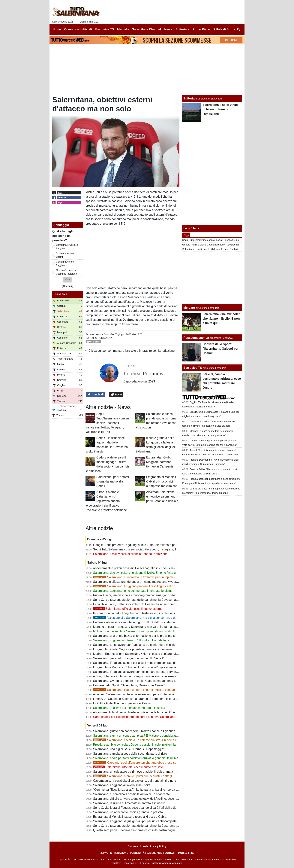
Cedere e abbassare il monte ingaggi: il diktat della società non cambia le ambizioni (148, 622)
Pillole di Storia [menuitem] (224, 29)
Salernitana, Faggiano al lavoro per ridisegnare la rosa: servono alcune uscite (145, 672)
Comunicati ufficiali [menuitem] (78, 29)
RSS (192, 853)
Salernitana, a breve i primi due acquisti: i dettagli (133, 776)
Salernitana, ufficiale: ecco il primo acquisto (128, 767)
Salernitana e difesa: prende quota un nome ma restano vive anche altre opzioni (146, 582)
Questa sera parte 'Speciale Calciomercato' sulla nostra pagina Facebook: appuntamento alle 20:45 (159, 830)
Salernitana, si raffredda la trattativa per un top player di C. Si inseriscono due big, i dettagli (161, 577)
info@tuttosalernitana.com (167, 863)
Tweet (116, 395)
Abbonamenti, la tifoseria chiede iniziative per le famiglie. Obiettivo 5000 (141, 712)
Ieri (193, 235)
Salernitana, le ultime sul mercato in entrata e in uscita (129, 708)
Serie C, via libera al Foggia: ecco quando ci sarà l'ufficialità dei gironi (139, 808)
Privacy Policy (158, 846)
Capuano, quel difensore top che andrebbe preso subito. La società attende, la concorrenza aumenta (167, 763)
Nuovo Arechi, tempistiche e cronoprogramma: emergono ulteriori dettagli (142, 595)
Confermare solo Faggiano (65, 263)
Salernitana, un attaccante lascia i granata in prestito (128, 812)
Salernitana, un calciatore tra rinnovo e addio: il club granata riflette (138, 772)
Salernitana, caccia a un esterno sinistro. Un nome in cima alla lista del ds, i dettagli (156, 740)
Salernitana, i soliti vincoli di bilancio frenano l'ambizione (130, 554)
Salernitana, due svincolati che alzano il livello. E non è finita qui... (137, 573)
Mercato (189, 308)
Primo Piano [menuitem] (201, 29)
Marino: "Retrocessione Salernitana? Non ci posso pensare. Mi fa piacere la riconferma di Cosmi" (158, 654)
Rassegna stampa (196, 338)
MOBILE (183, 853)
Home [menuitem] (57, 29)
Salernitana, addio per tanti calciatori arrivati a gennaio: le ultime (136, 758)
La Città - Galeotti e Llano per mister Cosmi (122, 703)
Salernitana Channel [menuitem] (146, 29)
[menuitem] (238, 29)
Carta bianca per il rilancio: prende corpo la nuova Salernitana (134, 717)
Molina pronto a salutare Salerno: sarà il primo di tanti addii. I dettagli (139, 631)
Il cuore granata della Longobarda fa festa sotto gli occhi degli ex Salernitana (144, 613)
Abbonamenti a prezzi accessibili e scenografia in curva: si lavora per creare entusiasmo (152, 568)
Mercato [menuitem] (123, 29)
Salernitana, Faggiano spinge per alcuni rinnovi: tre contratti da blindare (141, 663)
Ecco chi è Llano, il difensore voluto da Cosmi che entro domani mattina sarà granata (150, 604)
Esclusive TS (193, 368)
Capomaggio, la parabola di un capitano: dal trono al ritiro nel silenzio (139, 781)
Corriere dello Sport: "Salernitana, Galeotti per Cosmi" (129, 685)
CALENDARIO (154, 853)
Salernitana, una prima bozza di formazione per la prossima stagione (139, 636)
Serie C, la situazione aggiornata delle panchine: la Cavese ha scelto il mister (144, 600)
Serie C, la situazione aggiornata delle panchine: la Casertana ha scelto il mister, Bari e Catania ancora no (164, 826)
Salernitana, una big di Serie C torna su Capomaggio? (129, 749)
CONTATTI (170, 853)
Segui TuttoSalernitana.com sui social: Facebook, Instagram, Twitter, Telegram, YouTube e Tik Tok (107, 423)
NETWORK (106, 853)
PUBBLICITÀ (137, 853)
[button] (67, 280)
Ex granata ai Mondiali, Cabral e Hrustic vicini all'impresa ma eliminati (162, 481)
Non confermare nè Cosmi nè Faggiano (66, 272)
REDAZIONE (121, 853)
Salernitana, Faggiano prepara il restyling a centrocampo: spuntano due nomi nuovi (156, 586)
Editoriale (190, 98)
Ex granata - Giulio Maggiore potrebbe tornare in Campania (160, 462)
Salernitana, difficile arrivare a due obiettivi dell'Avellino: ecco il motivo (139, 799)
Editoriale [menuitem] (182, 29)
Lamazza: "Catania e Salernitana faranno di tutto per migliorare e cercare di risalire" (149, 699)
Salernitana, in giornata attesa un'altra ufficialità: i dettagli (131, 640)
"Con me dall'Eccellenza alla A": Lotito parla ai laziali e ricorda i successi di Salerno (148, 790)
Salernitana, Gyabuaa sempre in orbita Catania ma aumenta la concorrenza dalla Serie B (152, 681)
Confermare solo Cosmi (65, 255)
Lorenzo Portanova (99, 338)
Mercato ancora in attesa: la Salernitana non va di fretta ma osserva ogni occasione (149, 627)
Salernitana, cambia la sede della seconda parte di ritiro (130, 754)
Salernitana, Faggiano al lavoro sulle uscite (122, 785)
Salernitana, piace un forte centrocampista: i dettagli (135, 690)
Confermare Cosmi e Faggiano (67, 247)
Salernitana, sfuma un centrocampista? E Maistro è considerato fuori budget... (145, 736)
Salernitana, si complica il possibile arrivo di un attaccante (132, 794)
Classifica (60, 294)
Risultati (67, 286)
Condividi (96, 395)
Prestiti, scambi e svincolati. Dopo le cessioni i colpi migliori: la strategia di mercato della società (157, 745)
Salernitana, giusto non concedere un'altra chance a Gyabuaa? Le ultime (142, 731)
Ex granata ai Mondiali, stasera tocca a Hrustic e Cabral (130, 817)
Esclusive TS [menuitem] (105, 29)
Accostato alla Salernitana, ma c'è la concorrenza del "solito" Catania (146, 618)
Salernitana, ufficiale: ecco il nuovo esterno (128, 609)
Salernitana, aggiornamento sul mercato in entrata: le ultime (133, 591)
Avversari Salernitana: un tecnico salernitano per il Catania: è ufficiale (162, 496)
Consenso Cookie (138, 846)
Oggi (186, 235)
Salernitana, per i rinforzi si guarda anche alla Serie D (113, 481)
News (98, 334)
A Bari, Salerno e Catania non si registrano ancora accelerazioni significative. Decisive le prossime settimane (106, 501)
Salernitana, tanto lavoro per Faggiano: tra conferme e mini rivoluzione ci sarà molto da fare (154, 645)
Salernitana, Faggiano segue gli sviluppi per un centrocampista (135, 821)
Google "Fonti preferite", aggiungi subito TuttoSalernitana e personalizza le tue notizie (150, 545)
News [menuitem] (168, 29)
